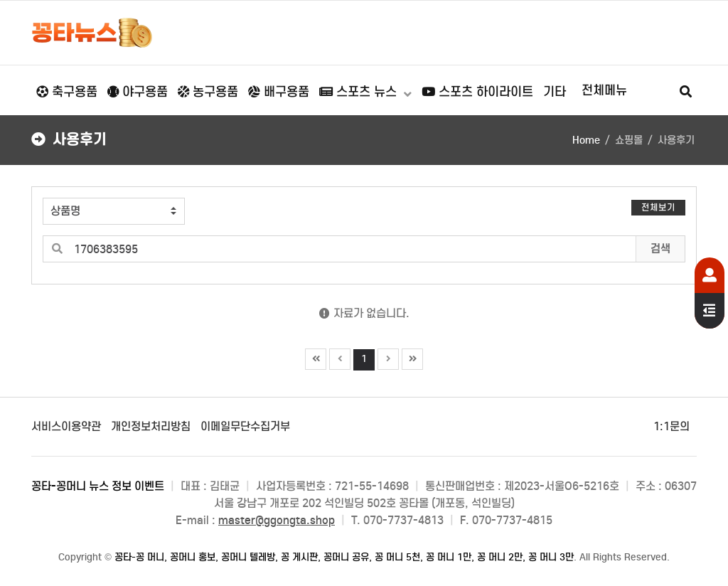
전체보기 (658, 207)
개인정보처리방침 (151, 426)
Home (586, 140)
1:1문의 (671, 426)
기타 (555, 92)
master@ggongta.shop (277, 520)
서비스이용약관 (66, 426)
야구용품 (138, 92)
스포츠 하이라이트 (477, 92)
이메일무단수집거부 (245, 426)
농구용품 (208, 92)
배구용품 (279, 92)
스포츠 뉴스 (360, 92)
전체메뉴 (604, 90)
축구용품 (67, 92)
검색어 (32, 187)
